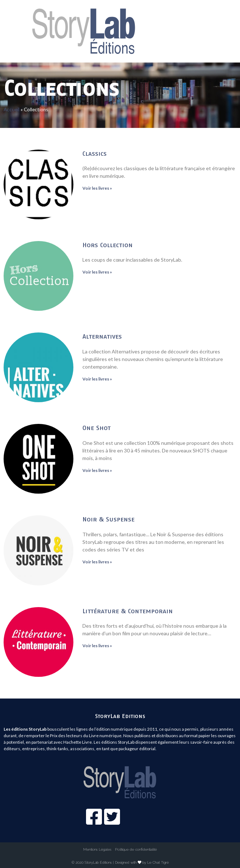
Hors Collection (108, 245)
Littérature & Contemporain (128, 611)
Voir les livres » (97, 188)
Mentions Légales (97, 849)
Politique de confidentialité (136, 849)
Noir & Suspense (108, 519)
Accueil (12, 109)
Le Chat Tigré (158, 862)
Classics (95, 153)
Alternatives (102, 336)
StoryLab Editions (120, 716)
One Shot (97, 428)
